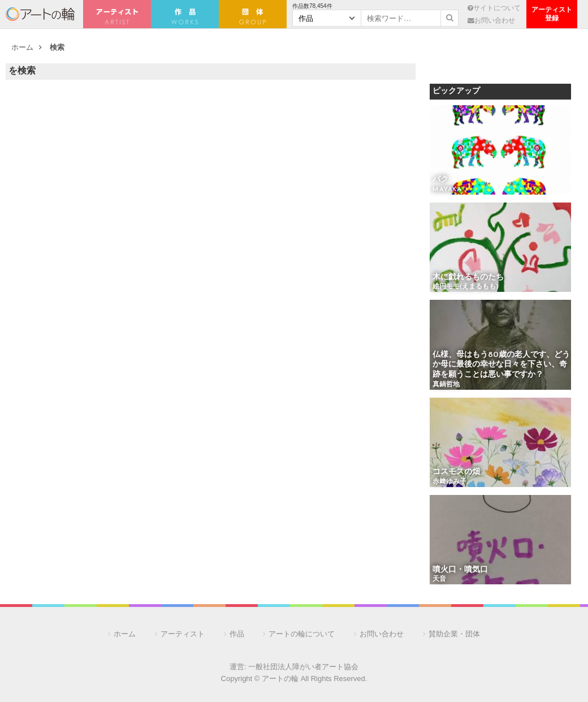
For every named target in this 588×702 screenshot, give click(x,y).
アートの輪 (40, 14)
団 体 (253, 14)
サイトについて (494, 8)
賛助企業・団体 (454, 634)
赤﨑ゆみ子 (449, 482)
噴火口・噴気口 (460, 570)
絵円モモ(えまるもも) (466, 287)
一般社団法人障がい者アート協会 (303, 667)
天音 (439, 579)
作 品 (185, 14)
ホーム (22, 47)
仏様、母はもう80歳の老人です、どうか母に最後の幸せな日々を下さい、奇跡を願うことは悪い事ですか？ (501, 365)
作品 (237, 634)
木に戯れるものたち (468, 277)
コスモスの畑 (456, 472)
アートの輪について (302, 634)
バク (440, 180)
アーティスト (117, 14)
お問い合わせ (491, 20)
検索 (57, 47)
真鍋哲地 (446, 385)
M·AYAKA (447, 190)
